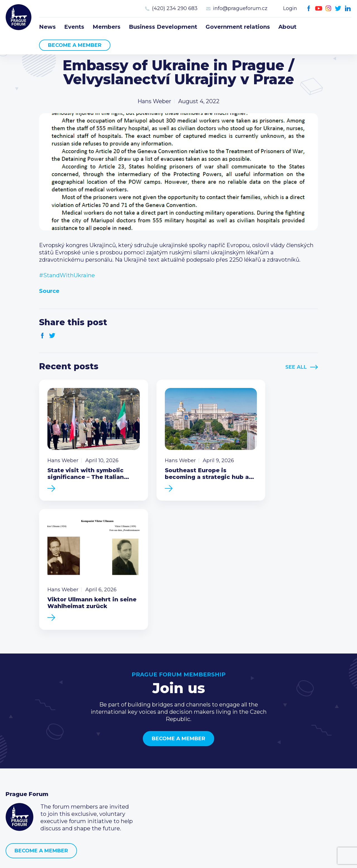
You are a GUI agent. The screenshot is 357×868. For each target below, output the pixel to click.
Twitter (338, 9)
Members (107, 27)
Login (290, 8)
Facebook (309, 9)
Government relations (238, 27)
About (287, 27)
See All (296, 367)
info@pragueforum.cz (240, 8)
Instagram (328, 9)
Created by (178, 857)
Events (74, 27)
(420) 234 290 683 (175, 8)
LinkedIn (348, 9)
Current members (148, 755)
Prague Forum (20, 18)
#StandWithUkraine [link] (67, 275)
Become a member (75, 45)
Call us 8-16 (255, 755)
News (47, 27)
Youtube (319, 9)
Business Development (163, 27)
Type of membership (152, 764)
